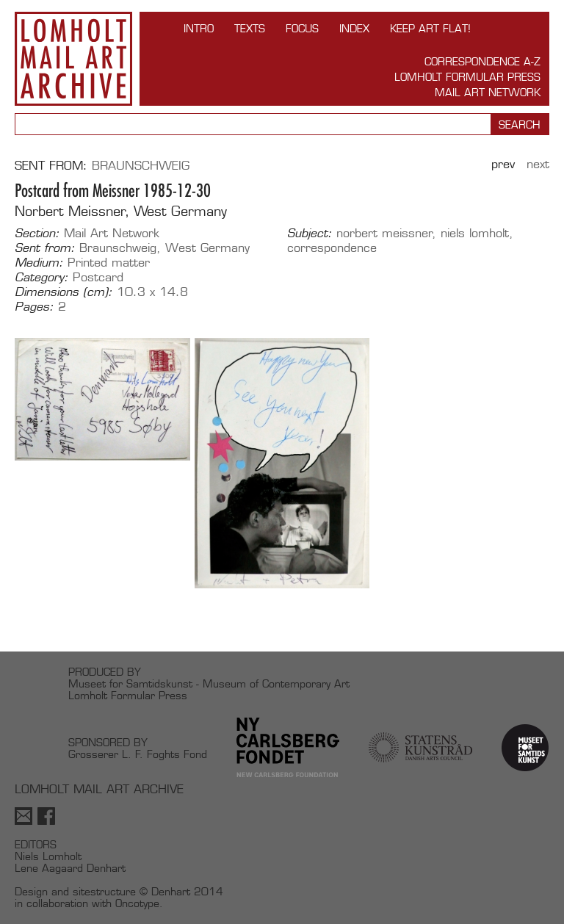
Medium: (39, 263)
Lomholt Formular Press (467, 77)
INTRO (199, 28)
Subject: (310, 234)
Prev (503, 164)
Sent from (49, 166)
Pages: (34, 307)
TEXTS (250, 28)
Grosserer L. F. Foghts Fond (138, 754)
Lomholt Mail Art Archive (73, 59)
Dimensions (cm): (64, 292)
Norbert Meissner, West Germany (121, 211)
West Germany (207, 248)
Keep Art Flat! (430, 28)
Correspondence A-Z (482, 61)
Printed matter (109, 263)
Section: (37, 234)
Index (354, 28)
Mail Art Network (488, 92)
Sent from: (45, 248)
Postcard (98, 277)
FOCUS (302, 28)
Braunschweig (141, 166)
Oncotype (137, 903)
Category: (41, 278)
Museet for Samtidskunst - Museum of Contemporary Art (209, 683)
